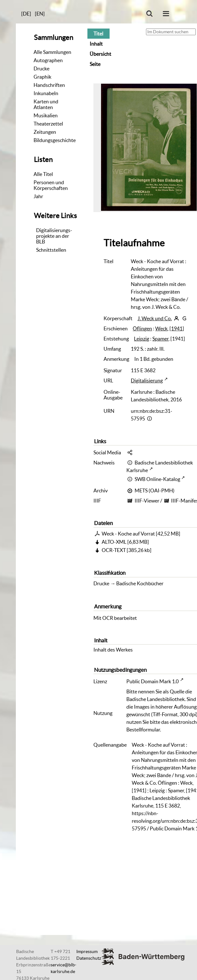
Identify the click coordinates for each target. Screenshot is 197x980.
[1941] (177, 328)
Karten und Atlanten (46, 104)
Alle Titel (43, 174)
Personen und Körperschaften (51, 185)
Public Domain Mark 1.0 (153, 681)
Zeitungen (45, 132)
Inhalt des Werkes (113, 650)
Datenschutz (89, 958)
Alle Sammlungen (52, 52)
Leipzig (142, 339)
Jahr (38, 196)
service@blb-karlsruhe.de (64, 968)
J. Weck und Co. (155, 318)
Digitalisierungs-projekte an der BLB (54, 236)
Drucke (41, 68)
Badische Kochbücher (140, 583)
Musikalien (46, 115)
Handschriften (49, 85)
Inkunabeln (46, 93)
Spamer (160, 339)
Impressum (87, 951)
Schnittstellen (51, 250)
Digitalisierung (147, 380)
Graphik (42, 77)
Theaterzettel (48, 124)
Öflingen (142, 328)
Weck (161, 328)
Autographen (48, 60)
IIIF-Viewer (147, 501)
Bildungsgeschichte (55, 140)
